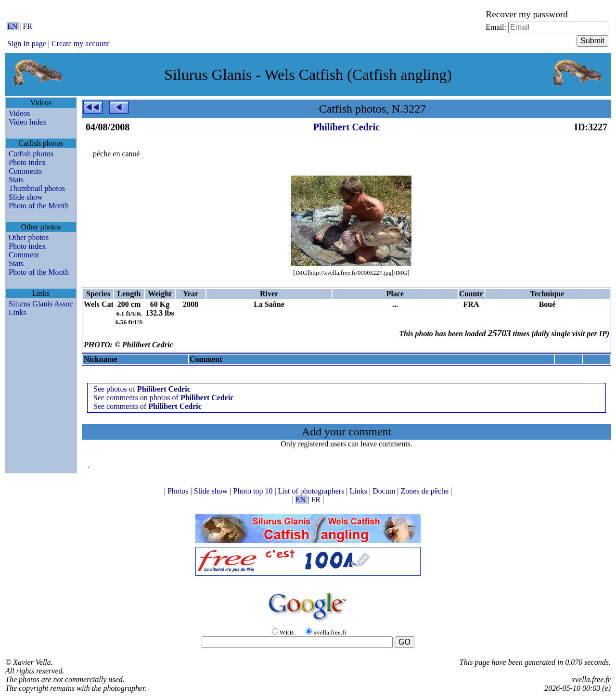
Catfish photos (31, 154)
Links (17, 312)
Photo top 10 (254, 491)
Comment (24, 255)
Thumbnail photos (37, 188)
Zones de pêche (426, 491)
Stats (16, 180)
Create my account (80, 44)
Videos (19, 113)
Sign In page (27, 44)
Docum (385, 491)
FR (28, 26)
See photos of (142, 389)
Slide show (26, 197)
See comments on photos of (164, 398)
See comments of (148, 406)
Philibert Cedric (346, 127)
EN (13, 26)
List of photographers (312, 491)
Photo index (27, 162)
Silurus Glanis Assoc (41, 304)
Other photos (29, 237)
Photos (179, 491)
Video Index (28, 122)
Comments (25, 171)
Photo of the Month (39, 206)
